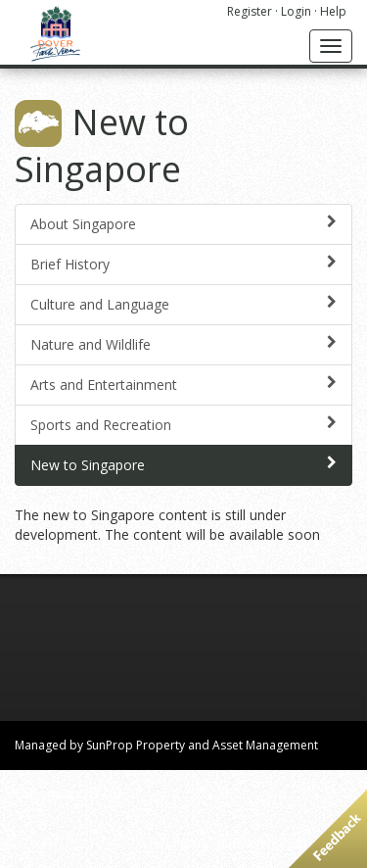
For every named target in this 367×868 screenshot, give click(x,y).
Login (296, 11)
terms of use (252, 843)
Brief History (183, 264)
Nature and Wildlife (183, 344)
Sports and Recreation (183, 425)
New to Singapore (183, 465)
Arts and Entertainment (183, 385)
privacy (188, 843)
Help (333, 11)
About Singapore (183, 224)
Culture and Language (183, 304)
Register (250, 11)
